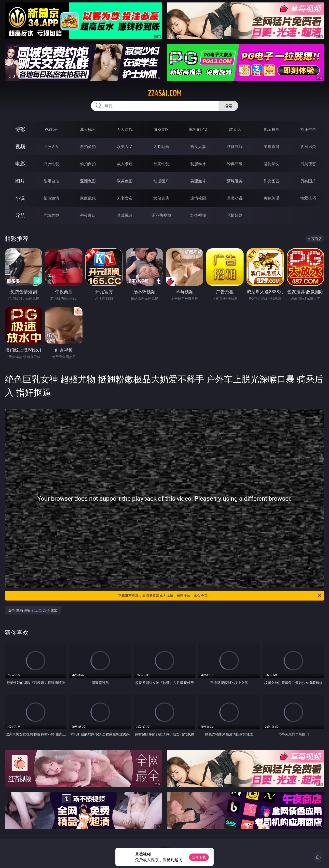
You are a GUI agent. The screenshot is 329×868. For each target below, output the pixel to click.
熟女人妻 (198, 147)
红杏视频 (198, 215)
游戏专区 (161, 129)
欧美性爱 (161, 164)
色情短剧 (235, 215)
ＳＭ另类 (308, 147)
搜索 (228, 106)
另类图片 (308, 181)
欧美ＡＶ (125, 147)
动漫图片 (161, 181)
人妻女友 (125, 198)
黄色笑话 (272, 198)
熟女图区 (272, 181)
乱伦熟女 (272, 164)
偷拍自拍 (88, 164)
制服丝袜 (198, 164)
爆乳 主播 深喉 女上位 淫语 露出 (33, 610)
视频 (20, 146)
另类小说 (235, 198)
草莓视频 (125, 215)
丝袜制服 (235, 147)
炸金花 (235, 129)
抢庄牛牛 (308, 129)
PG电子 (51, 129)
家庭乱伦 (88, 198)
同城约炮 (51, 215)
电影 (20, 164)
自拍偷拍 (88, 147)
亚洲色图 (88, 181)
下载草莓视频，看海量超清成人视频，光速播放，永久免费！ (220, 596)
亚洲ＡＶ (51, 147)
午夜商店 (88, 215)
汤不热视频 (161, 215)
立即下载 (199, 857)
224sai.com (164, 93)
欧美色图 (125, 181)
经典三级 (235, 164)
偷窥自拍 (51, 181)
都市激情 (51, 198)
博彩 (20, 129)
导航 (20, 215)
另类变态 (308, 164)
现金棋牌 (272, 129)
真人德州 (88, 129)
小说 (20, 198)
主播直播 (272, 147)
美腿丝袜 (198, 181)
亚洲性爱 (51, 164)
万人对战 (125, 129)
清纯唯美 (235, 181)
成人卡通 (125, 164)
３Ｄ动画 (161, 147)
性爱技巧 (308, 198)
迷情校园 (198, 198)
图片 (20, 181)
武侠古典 (161, 198)
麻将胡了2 (198, 129)
